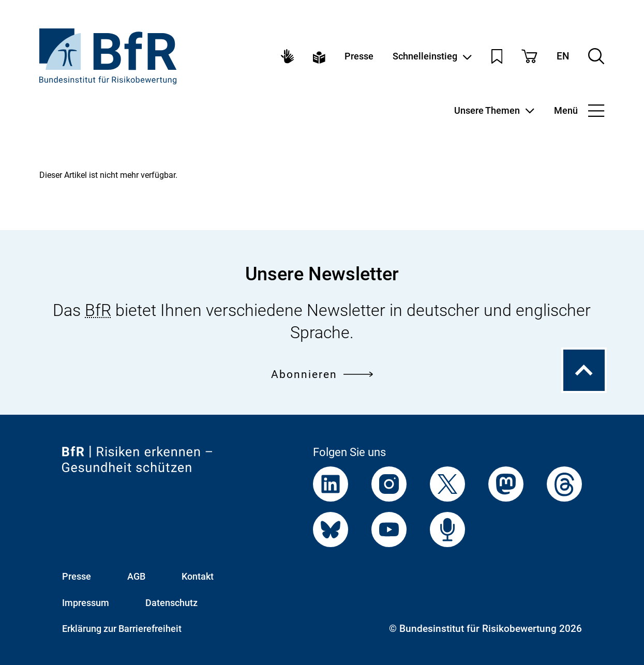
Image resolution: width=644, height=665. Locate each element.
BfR (98, 310)
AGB (136, 576)
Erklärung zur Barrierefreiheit (122, 629)
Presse (359, 56)
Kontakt (198, 576)
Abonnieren (322, 374)
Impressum (86, 603)
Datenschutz (171, 603)
